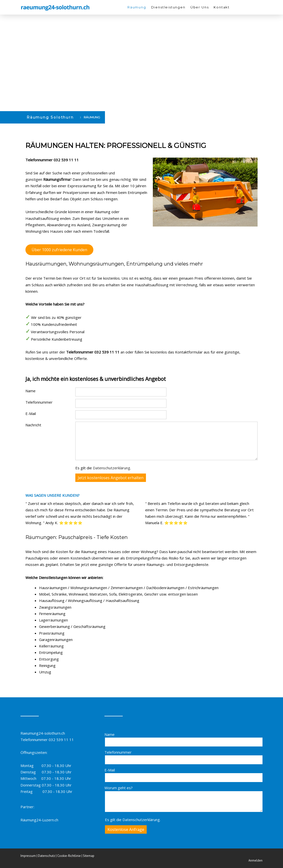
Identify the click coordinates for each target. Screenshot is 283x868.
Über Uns (200, 7)
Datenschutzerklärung (111, 468)
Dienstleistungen (168, 7)
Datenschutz (47, 856)
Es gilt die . (103, 468)
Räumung (137, 7)
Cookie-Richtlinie (69, 856)
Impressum (28, 856)
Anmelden (255, 860)
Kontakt (222, 7)
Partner (27, 807)
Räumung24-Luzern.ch (39, 820)
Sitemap (89, 856)
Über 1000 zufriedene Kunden (59, 250)
